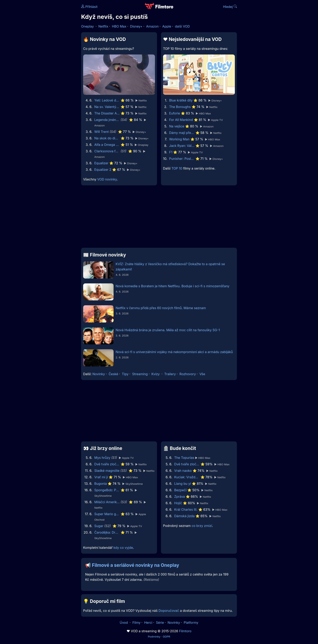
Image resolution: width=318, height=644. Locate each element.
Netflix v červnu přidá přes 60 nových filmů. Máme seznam (161, 308)
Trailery (170, 374)
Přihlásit (89, 7)
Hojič (178, 503)
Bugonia (101, 484)
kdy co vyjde (123, 548)
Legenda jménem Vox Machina (107, 120)
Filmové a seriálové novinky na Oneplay (135, 565)
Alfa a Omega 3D (107, 145)
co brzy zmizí (202, 526)
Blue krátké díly (181, 100)
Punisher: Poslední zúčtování (182, 159)
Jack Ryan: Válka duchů (182, 146)
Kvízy (156, 374)
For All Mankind (181, 120)
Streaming (140, 374)
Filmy (136, 623)
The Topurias (184, 458)
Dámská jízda (184, 516)
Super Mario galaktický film (107, 514)
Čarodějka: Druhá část (107, 532)
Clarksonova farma (107, 151)
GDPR (166, 637)
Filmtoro (185, 631)
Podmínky (154, 637)
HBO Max (119, 26)
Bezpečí (180, 490)
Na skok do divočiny (107, 138)
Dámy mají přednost (182, 133)
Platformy (191, 623)
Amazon (153, 26)
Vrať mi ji (101, 477)
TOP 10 (177, 168)
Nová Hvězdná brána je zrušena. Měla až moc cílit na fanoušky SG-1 (168, 330)
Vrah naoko (183, 471)
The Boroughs (180, 107)
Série (160, 623)
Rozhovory (188, 374)
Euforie (175, 113)
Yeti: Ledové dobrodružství (107, 100)
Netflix (103, 26)
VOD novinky (107, 179)
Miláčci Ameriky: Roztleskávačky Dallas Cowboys (107, 502)
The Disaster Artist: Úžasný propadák (107, 113)
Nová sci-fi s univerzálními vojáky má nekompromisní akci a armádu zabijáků (174, 352)
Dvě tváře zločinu (107, 464)
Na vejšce (177, 126)
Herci (148, 623)
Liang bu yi (183, 484)
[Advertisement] (52, 62)
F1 (171, 152)
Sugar (99, 526)
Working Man (179, 139)
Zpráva (180, 497)
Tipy (125, 374)
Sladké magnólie (107, 471)
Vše (202, 374)
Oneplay (87, 26)
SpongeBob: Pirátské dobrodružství (107, 490)
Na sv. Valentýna (107, 107)
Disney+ (136, 26)
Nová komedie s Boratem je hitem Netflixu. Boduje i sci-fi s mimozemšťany (172, 286)
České (113, 374)
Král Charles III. (186, 509)
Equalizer (101, 163)
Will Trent (102, 132)
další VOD (182, 26)
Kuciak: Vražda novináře (187, 477)
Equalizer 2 (103, 170)
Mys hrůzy (102, 458)
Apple (167, 26)
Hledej (230, 7)
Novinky (99, 374)
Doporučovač (169, 611)
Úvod (124, 623)
